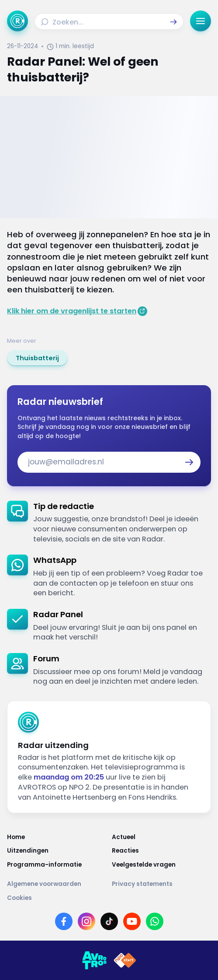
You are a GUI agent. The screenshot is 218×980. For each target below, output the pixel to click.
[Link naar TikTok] (109, 921)
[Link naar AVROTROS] (94, 960)
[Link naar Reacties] (162, 851)
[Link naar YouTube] (132, 921)
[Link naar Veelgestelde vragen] (162, 865)
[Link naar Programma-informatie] (57, 865)
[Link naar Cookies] (109, 898)
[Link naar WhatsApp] (155, 921)
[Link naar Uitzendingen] (57, 851)
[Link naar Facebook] (64, 921)
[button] (173, 22)
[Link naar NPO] (125, 960)
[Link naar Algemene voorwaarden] (57, 884)
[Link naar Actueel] (162, 837)
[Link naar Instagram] (87, 921)
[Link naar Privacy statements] (162, 884)
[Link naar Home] (57, 837)
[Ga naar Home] (17, 21)
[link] (37, 358)
